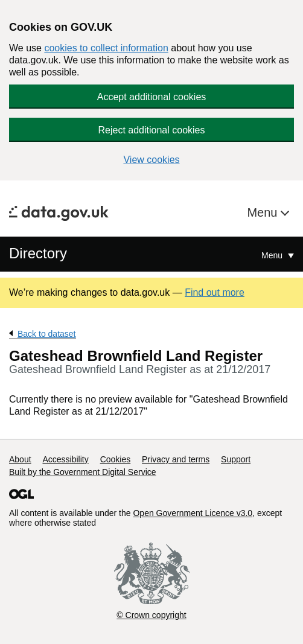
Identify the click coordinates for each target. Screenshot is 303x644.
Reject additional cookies (152, 130)
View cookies (151, 160)
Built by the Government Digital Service (83, 472)
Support (236, 459)
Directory (38, 253)
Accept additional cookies (152, 97)
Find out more (215, 292)
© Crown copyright (151, 615)
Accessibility (65, 459)
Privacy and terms (176, 459)
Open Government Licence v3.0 (193, 513)
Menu (264, 212)
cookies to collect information (106, 48)
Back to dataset (47, 334)
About (20, 459)
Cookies (116, 459)
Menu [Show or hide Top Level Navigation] (273, 255)
